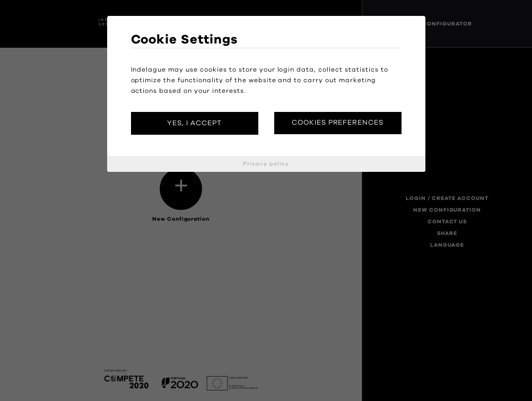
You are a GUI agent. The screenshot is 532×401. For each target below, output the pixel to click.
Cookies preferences (338, 123)
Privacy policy (266, 164)
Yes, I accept (194, 123)
